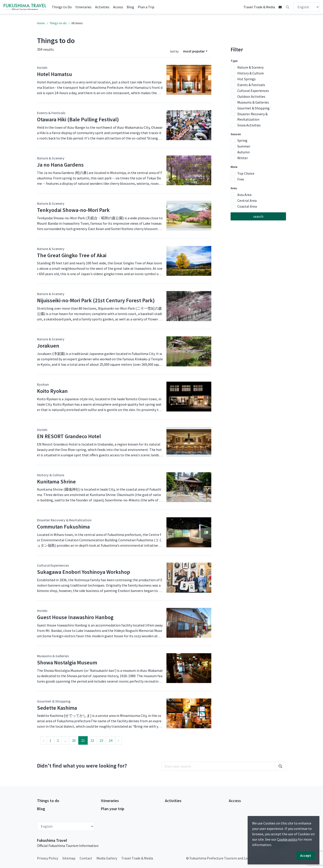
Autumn (243, 152)
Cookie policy (287, 839)
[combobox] (195, 51)
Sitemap (69, 858)
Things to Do (62, 7)
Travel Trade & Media (259, 7)
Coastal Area (247, 206)
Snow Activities (249, 125)
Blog (130, 7)
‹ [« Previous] (44, 740)
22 (92, 740)
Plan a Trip (146, 7)
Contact (86, 858)
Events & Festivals (251, 85)
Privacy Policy (48, 858)
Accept (306, 855)
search (258, 216)
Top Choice (246, 173)
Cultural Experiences (253, 91)
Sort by (174, 51)
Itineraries (83, 7)
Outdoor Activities (251, 96)
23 (101, 740)
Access (118, 7)
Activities (102, 7)
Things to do (48, 801)
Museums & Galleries (253, 102)
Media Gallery (107, 858)
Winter (243, 158)
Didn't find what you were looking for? (82, 766)
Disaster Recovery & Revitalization (252, 117)
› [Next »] (118, 740)
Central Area (247, 200)
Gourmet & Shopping (253, 108)
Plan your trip (113, 809)
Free (241, 179)
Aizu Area (244, 195)
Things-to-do (58, 23)
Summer (244, 146)
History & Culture (251, 73)
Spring (242, 140)
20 (74, 740)
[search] (218, 766)
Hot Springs (247, 79)
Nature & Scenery (250, 67)
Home (41, 23)
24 (111, 740)
